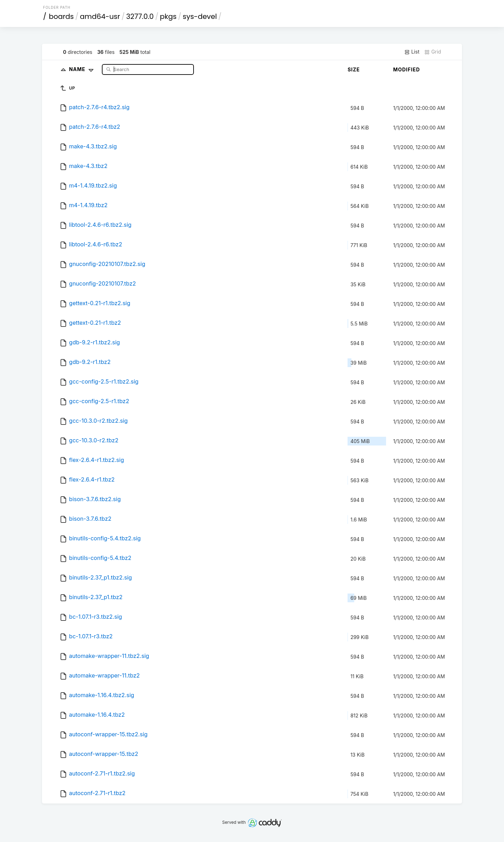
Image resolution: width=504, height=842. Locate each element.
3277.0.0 (140, 16)
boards (61, 16)
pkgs (168, 16)
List (412, 52)
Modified (407, 69)
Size (354, 69)
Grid (433, 52)
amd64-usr (100, 16)
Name (83, 69)
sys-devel (200, 16)
